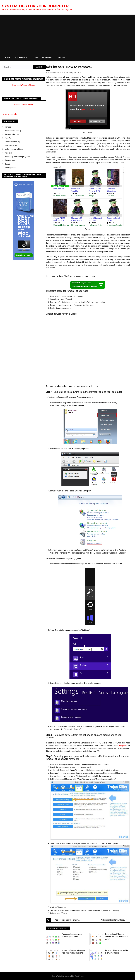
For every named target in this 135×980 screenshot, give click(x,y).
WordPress (79, 976)
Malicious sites (11, 145)
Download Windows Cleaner (24, 85)
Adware (8, 127)
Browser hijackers (12, 134)
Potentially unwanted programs (17, 157)
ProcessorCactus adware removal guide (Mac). (72, 935)
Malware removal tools (14, 149)
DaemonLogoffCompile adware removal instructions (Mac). (117, 937)
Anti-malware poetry (13, 131)
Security (8, 164)
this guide (123, 746)
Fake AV (8, 138)
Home (7, 58)
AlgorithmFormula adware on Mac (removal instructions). (73, 952)
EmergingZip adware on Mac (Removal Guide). (117, 952)
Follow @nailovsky (10, 114)
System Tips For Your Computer (35, 6)
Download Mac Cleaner (24, 105)
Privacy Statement (43, 58)
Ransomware (10, 160)
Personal (8, 153)
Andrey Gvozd (56, 72)
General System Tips (13, 142)
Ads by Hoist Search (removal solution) (69, 920)
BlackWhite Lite (58, 976)
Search (61, 58)
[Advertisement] (67, 34)
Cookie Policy (22, 58)
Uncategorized (11, 168)
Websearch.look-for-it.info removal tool (115, 920)
